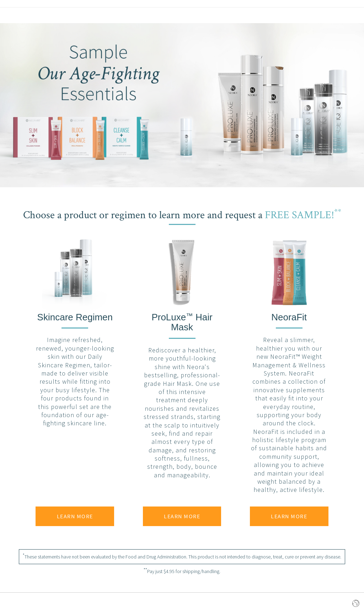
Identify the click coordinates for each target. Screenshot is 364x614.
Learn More (75, 516)
